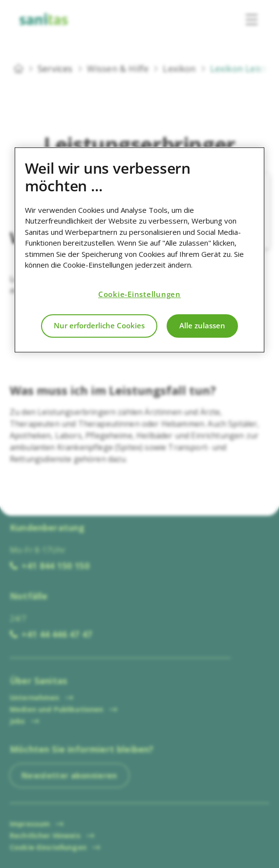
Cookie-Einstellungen (139, 295)
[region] (140, 250)
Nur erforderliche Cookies (99, 326)
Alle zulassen (202, 326)
